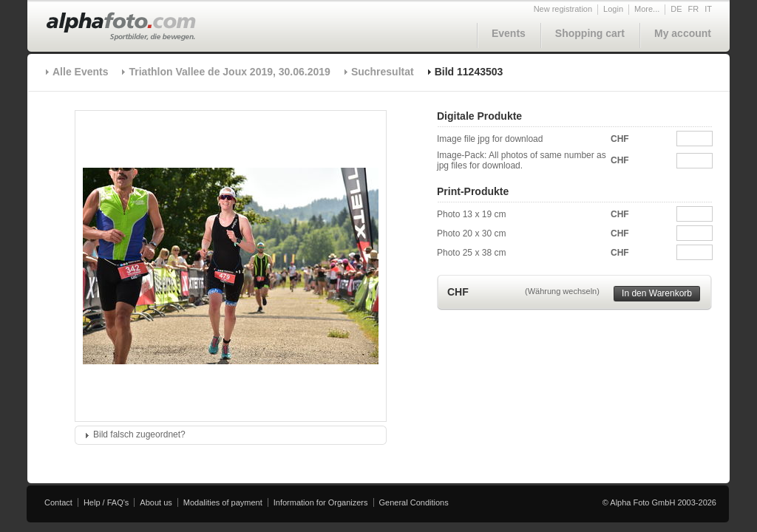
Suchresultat (383, 72)
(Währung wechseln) (562, 291)
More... (647, 9)
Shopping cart (590, 33)
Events (509, 33)
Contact (58, 502)
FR (694, 9)
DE (676, 9)
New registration (563, 9)
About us (156, 502)
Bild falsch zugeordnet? (139, 434)
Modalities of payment (223, 502)
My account (683, 33)
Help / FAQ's (106, 502)
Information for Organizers (321, 502)
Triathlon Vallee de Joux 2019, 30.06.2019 (229, 72)
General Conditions (414, 502)
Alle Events (80, 72)
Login (613, 9)
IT (708, 9)
